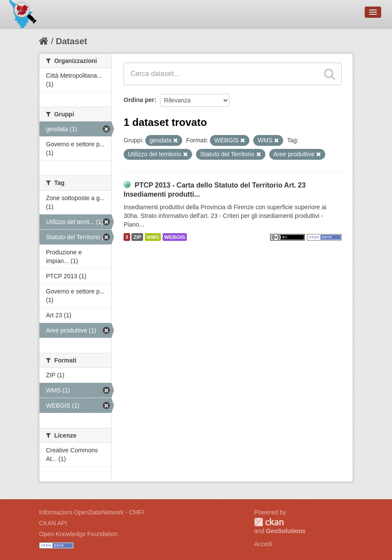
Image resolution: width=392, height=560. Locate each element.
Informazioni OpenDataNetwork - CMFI (91, 512)
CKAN (269, 522)
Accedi (263, 544)
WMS (153, 237)
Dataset (72, 41)
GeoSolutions (286, 531)
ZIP (137, 237)
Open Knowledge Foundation (78, 534)
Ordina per (139, 100)
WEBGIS (175, 237)
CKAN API (53, 523)
